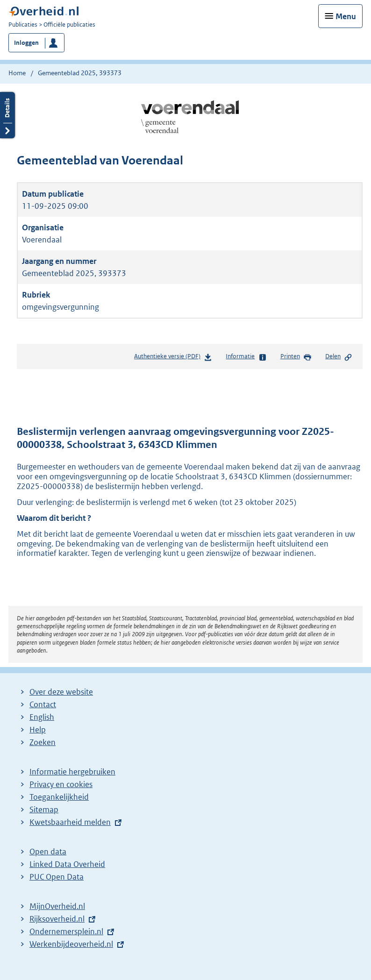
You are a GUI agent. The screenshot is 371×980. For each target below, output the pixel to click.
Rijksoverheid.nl (57, 919)
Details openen (7, 115)
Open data (48, 852)
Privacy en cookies (61, 784)
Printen (296, 357)
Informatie (246, 357)
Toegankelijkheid (59, 797)
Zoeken (43, 742)
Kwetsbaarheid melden (70, 822)
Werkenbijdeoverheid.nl (71, 944)
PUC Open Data (57, 877)
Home (17, 73)
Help (38, 730)
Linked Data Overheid (67, 864)
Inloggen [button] (26, 43)
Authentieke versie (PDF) (173, 358)
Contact (43, 704)
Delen (339, 357)
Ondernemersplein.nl (66, 931)
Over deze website (61, 692)
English (42, 717)
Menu (346, 16)
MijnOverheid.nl (57, 906)
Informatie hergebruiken (72, 772)
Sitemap (44, 810)
